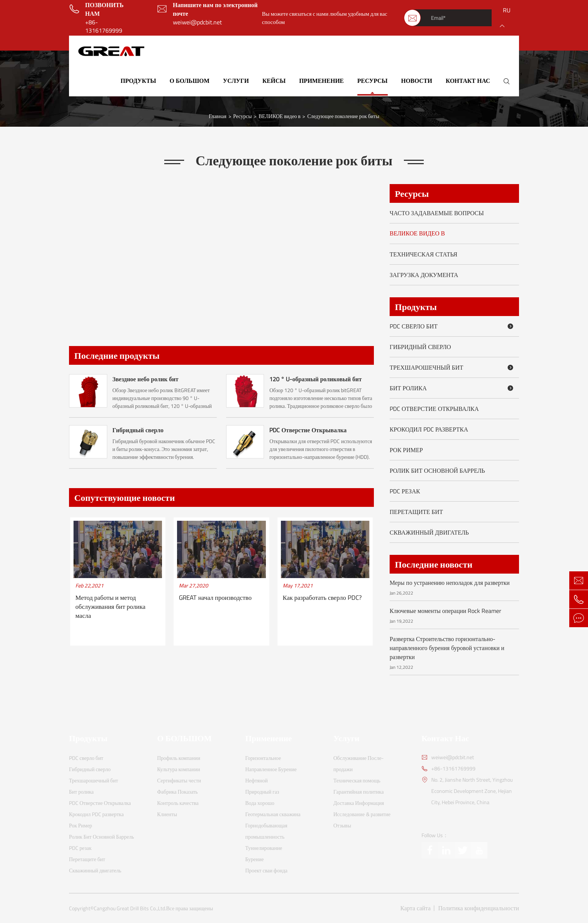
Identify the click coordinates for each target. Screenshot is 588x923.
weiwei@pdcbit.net (197, 22)
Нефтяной (256, 780)
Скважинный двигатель (429, 532)
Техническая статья (424, 254)
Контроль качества (178, 803)
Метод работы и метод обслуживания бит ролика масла (110, 607)
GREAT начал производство (215, 598)
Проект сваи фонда (266, 870)
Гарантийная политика (358, 792)
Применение (322, 81)
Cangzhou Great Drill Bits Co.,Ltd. (130, 908)
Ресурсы (373, 81)
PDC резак (405, 491)
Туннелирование (264, 848)
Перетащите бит (416, 512)
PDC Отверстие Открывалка (308, 430)
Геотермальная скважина (273, 814)
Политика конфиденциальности (478, 908)
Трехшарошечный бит (453, 367)
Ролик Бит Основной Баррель (437, 470)
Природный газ (262, 792)
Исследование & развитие (362, 814)
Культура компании (179, 769)
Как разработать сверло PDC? (322, 598)
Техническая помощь (357, 780)
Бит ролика (453, 388)
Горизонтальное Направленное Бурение (271, 763)
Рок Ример (406, 450)
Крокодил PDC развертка (429, 429)
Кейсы (274, 81)
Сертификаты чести (179, 780)
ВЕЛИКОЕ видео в (279, 116)
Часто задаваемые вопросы (437, 213)
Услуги (236, 81)
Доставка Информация (359, 803)
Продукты (139, 81)
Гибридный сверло (138, 430)
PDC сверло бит (453, 326)
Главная (218, 116)
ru (507, 10)
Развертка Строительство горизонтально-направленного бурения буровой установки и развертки (447, 648)
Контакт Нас (468, 81)
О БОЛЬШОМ (189, 81)
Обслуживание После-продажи (358, 763)
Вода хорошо (260, 803)
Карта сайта (416, 908)
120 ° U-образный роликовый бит (315, 379)
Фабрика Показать (178, 792)
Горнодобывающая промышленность (266, 831)
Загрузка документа (424, 275)
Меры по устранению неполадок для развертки (450, 583)
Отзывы (342, 825)
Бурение (254, 859)
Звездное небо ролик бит (145, 379)
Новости (417, 81)
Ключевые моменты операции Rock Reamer (445, 611)
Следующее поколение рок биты (343, 116)
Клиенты (167, 814)
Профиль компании (179, 758)
